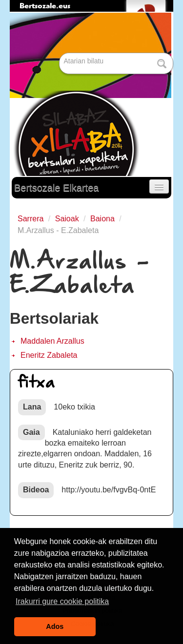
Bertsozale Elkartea (56, 188)
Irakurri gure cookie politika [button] (62, 601)
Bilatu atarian (60, 53)
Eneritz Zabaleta (49, 355)
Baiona (102, 219)
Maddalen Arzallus (52, 341)
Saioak (67, 219)
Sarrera (30, 219)
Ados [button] (55, 626)
